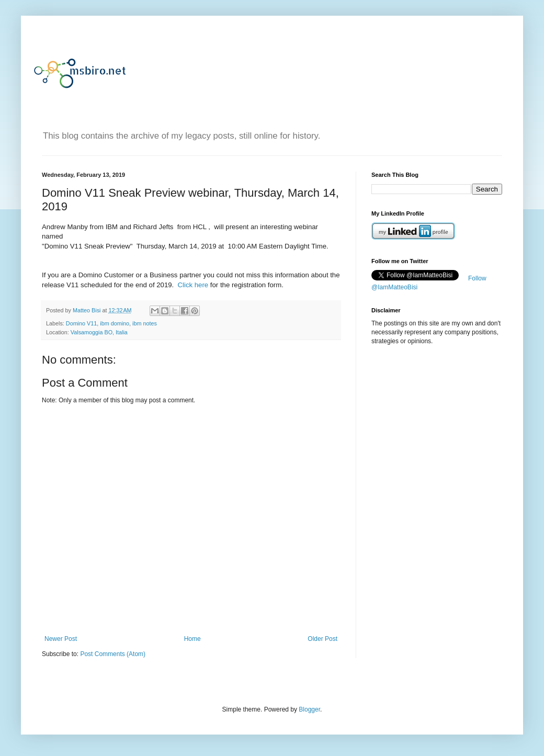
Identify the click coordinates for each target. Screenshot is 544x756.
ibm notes (145, 323)
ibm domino (115, 323)
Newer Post (61, 639)
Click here (193, 285)
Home (192, 639)
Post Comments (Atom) (113, 654)
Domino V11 (81, 323)
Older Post (322, 639)
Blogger (309, 709)
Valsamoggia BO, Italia (99, 332)
